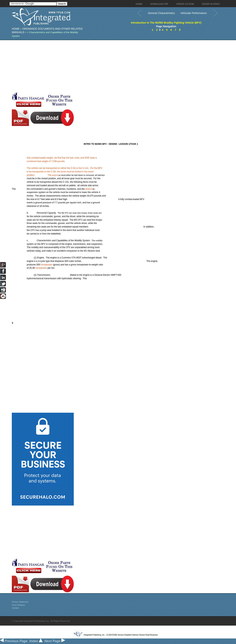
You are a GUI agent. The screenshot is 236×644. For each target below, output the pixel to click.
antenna (55, 175)
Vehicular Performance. (194, 13)
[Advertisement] (90, 66)
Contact (15, 608)
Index (36, 641)
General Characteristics (161, 13)
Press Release (18, 605)
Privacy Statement (20, 602)
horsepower (47, 265)
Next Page (55, 641)
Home (16, 29)
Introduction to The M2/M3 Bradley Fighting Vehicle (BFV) (166, 23)
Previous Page (14, 641)
